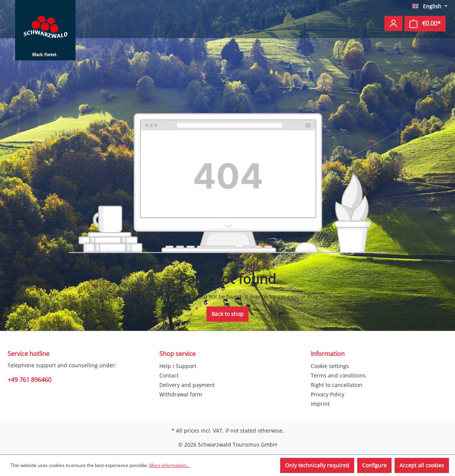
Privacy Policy (328, 394)
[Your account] (393, 23)
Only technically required (317, 465)
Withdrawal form (181, 394)
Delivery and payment (187, 385)
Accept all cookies (422, 465)
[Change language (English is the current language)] (430, 6)
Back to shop (227, 314)
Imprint (320, 404)
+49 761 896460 (29, 380)
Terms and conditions (338, 375)
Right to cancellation (337, 385)
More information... (169, 465)
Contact (169, 375)
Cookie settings (330, 366)
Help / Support (178, 366)
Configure (374, 465)
